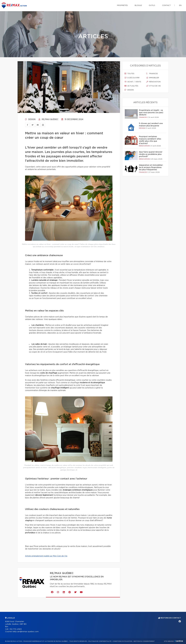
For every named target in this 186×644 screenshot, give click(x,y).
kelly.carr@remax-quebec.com (26, 632)
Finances (152, 74)
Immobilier (153, 78)
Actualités (131, 86)
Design (30, 119)
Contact (166, 5)
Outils (152, 5)
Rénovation (153, 82)
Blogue (138, 5)
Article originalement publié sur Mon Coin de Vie (46, 556)
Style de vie (154, 86)
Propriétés (122, 5)
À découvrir (132, 78)
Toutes (129, 74)
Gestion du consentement (144, 641)
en (180, 5)
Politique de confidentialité (100, 641)
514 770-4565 (16, 629)
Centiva (179, 641)
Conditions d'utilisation (122, 641)
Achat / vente (133, 82)
